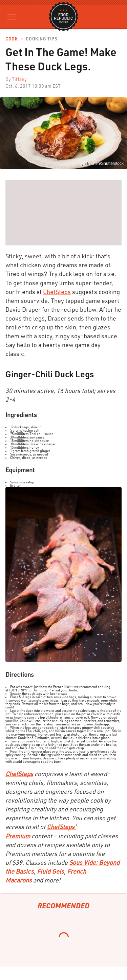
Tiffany (19, 79)
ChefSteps (57, 292)
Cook (12, 39)
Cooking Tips (41, 39)
